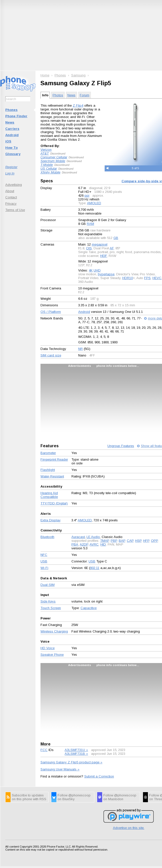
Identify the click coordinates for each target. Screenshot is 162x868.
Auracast (78, 537)
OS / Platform (51, 312)
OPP (154, 541)
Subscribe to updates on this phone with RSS (29, 797)
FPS (147, 278)
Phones (11, 110)
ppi (87, 196)
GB (116, 238)
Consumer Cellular (54, 157)
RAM (90, 224)
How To (11, 148)
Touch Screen (51, 608)
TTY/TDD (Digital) (54, 503)
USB (44, 561)
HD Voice (48, 648)
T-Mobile (47, 165)
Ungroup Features (121, 446)
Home (45, 75)
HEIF (104, 256)
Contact (11, 197)
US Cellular (49, 169)
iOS (8, 141)
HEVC (157, 278)
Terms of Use (15, 210)
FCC (44, 750)
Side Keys (48, 601)
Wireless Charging (54, 631)
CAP (130, 541)
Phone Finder (16, 116)
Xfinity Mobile (50, 172)
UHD (97, 270)
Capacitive (89, 608)
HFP (146, 541)
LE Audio (93, 537)
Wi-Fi (44, 568)
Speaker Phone (52, 655)
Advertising (14, 185)
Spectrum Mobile (53, 161)
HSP (138, 541)
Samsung (78, 75)
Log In (10, 173)
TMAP (105, 541)
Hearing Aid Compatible (49, 495)
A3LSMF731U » (76, 750)
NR (80, 349)
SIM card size (51, 355)
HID (103, 544)
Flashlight (48, 470)
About (10, 191)
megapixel (100, 244)
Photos (58, 95)
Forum (85, 95)
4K (91, 270)
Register (11, 167)
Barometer (48, 453)
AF (112, 248)
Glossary (13, 154)
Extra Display (51, 520)
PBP (114, 541)
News (10, 122)
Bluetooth (47, 537)
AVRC (94, 544)
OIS (89, 248)
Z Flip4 (78, 106)
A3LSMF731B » (76, 754)
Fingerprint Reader (54, 459)
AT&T (45, 153)
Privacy (11, 204)
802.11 (95, 568)
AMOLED (94, 203)
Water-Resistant (52, 476)
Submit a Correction (99, 776)
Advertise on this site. (129, 828)
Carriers (12, 129)
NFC (44, 555)
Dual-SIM (48, 585)
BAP (122, 541)
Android (12, 135)
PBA (75, 544)
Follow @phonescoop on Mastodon (120, 797)
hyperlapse (106, 274)
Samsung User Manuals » (60, 769)
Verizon (46, 150)
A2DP (84, 544)
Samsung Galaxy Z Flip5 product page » (71, 762)
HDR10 (128, 278)
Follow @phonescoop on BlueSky (74, 797)
